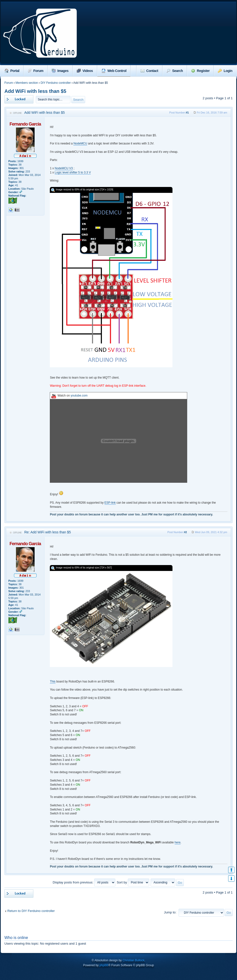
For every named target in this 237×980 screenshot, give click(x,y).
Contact (149, 71)
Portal (12, 71)
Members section (27, 83)
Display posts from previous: (84, 882)
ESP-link (110, 503)
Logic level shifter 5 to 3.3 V (73, 172)
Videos (85, 71)
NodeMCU (80, 143)
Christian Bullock (133, 960)
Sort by (133, 882)
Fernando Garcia (25, 124)
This (53, 682)
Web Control (114, 71)
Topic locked (19, 99)
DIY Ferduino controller (56, 83)
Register (200, 71)
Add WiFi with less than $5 (35, 91)
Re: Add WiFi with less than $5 (48, 532)
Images (60, 71)
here (178, 842)
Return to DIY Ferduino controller (31, 911)
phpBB (104, 965)
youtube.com (79, 396)
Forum (36, 71)
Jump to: (170, 912)
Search (175, 71)
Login (225, 71)
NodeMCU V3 (64, 168)
